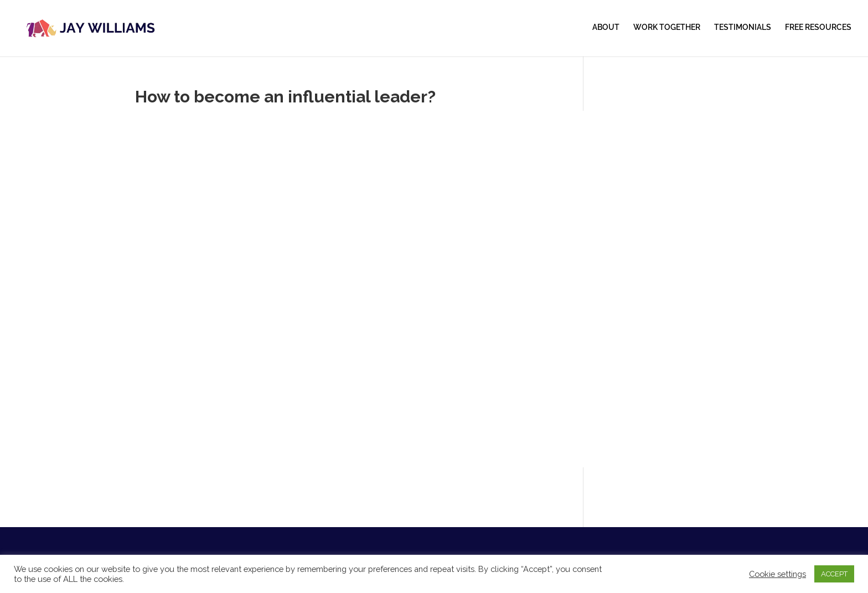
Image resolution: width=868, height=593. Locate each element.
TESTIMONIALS (743, 27)
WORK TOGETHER (667, 27)
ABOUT (606, 27)
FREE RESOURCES (818, 27)
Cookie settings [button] (777, 574)
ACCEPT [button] (834, 574)
